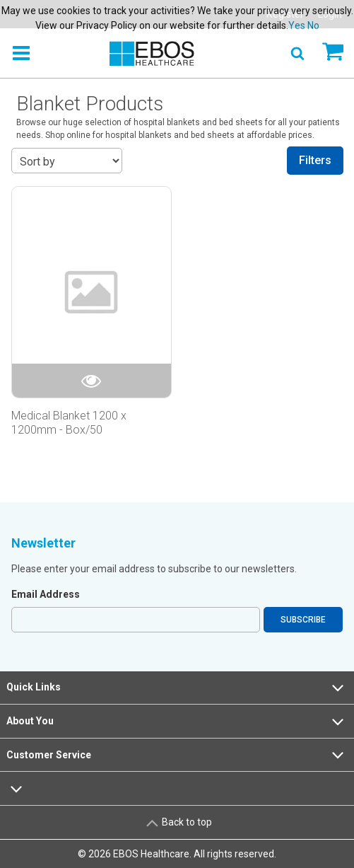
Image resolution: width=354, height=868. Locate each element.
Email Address (46, 594)
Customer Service (177, 755)
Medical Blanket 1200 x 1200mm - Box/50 (69, 422)
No (313, 25)
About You (177, 722)
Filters (315, 160)
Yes (297, 25)
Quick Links (177, 688)
